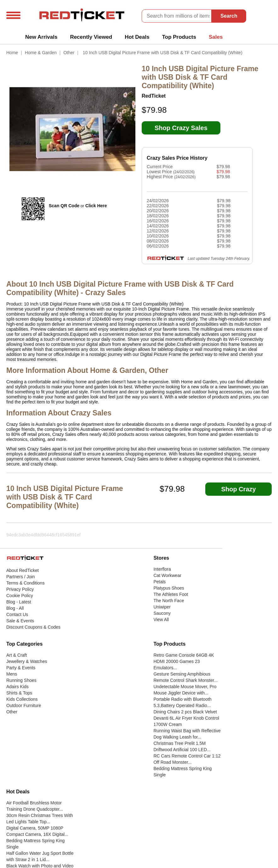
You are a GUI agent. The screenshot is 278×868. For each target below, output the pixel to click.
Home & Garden (41, 53)
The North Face (169, 601)
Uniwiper (162, 607)
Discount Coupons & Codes (33, 627)
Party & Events (21, 668)
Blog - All (15, 608)
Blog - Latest (19, 602)
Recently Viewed (91, 37)
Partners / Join (20, 577)
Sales (216, 37)
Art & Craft (17, 655)
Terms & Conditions (25, 583)
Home (12, 53)
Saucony (162, 613)
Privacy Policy (20, 589)
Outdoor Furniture (24, 705)
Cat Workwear (167, 575)
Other (69, 53)
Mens (12, 674)
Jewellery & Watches (27, 661)
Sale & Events (20, 621)
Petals (159, 582)
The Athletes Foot (171, 594)
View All (161, 620)
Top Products (179, 37)
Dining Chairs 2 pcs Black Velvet (185, 712)
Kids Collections (22, 699)
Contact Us (17, 614)
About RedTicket (23, 570)
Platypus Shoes (169, 588)
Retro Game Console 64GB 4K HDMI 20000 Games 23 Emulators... (184, 661)
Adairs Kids (17, 687)
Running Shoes (21, 680)
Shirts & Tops (19, 693)
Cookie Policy (20, 596)
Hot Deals (137, 37)
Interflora (162, 569)
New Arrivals (41, 37)
